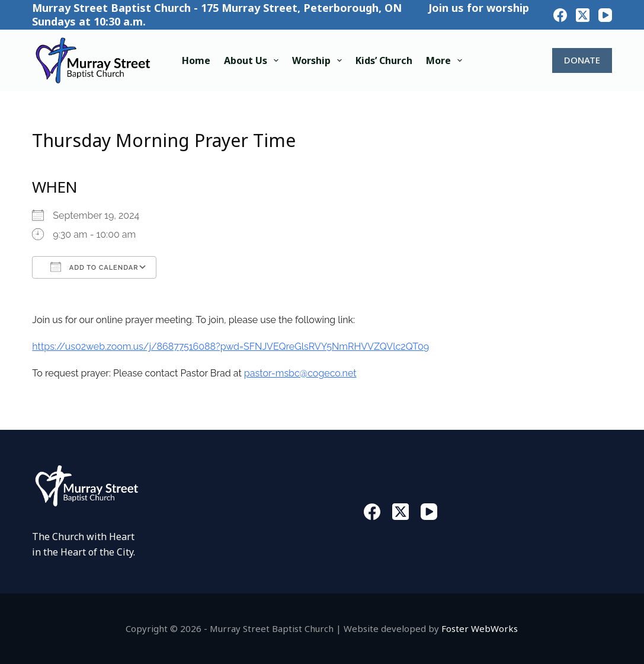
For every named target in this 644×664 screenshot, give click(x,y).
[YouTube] (605, 15)
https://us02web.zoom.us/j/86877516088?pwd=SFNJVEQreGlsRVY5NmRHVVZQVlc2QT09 (230, 347)
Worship (319, 60)
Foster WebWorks (480, 628)
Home (196, 60)
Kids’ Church (384, 60)
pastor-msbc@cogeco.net (300, 373)
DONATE (582, 60)
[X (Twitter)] (583, 15)
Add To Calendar (94, 267)
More (446, 60)
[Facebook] (560, 15)
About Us (254, 60)
